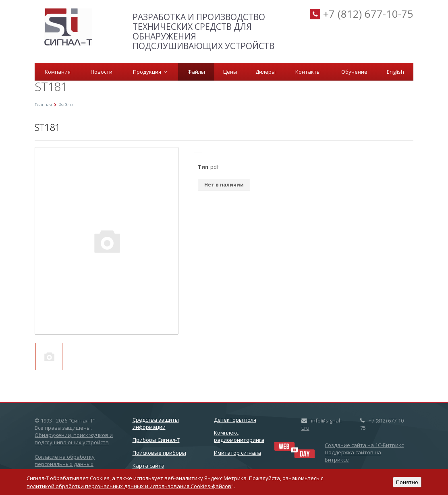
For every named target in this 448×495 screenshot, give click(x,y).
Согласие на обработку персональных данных (65, 460)
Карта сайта (148, 466)
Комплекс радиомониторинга (239, 436)
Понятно (407, 482)
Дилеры (265, 72)
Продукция (150, 72)
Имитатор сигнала (237, 453)
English (395, 72)
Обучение (354, 72)
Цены (230, 72)
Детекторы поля (235, 420)
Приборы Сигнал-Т (156, 440)
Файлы (196, 72)
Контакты (308, 72)
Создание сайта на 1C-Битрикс (364, 445)
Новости (102, 72)
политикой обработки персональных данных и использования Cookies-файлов (129, 486)
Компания (58, 72)
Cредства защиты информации (156, 423)
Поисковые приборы (159, 453)
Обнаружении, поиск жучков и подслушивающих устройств (74, 439)
